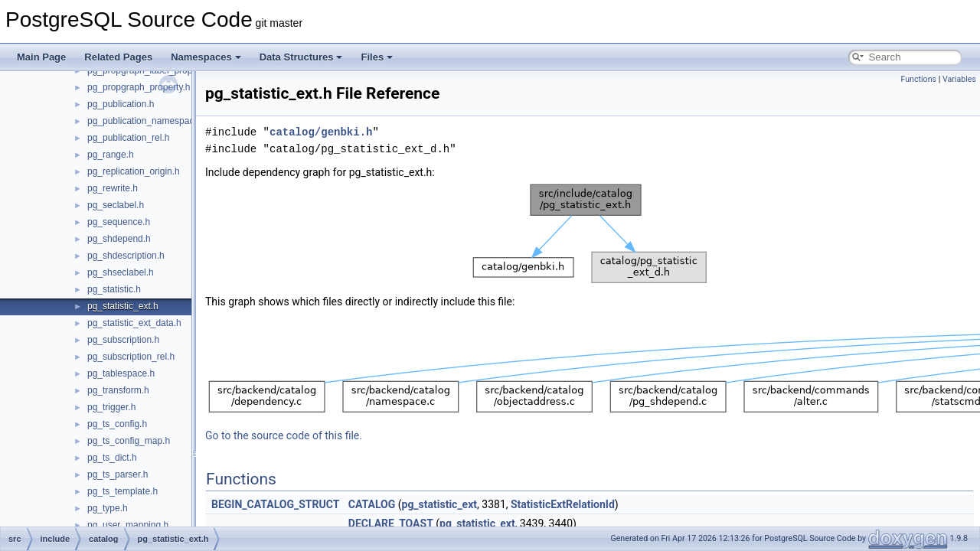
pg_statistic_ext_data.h (134, 323)
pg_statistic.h (114, 289)
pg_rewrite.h (113, 188)
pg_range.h (111, 155)
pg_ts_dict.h (112, 458)
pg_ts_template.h (122, 491)
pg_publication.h (121, 104)
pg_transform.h (118, 390)
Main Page (41, 57)
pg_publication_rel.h (128, 138)
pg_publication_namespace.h (147, 121)
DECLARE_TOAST (391, 523)
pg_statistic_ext (440, 504)
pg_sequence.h (119, 222)
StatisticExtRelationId (563, 504)
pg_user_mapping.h (128, 525)
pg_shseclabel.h (121, 272)
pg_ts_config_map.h (129, 441)
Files (377, 57)
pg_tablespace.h (121, 373)
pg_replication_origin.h (134, 171)
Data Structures (301, 57)
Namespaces (206, 57)
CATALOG (372, 504)
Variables (959, 79)
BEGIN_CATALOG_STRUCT (275, 504)
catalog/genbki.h (321, 132)
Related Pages (118, 57)
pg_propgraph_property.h (139, 87)
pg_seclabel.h (116, 205)
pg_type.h (108, 508)
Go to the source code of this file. (284, 435)
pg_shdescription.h (126, 256)
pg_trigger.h (111, 407)
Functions (918, 79)
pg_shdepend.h (119, 239)
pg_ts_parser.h (118, 474)
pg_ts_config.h (117, 424)
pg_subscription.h (123, 340)
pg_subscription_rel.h (131, 357)
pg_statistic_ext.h (123, 306)
